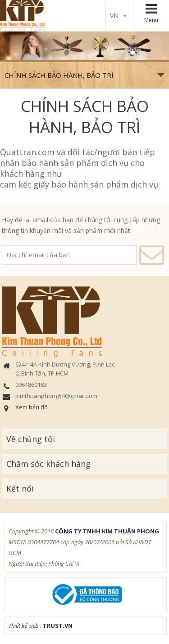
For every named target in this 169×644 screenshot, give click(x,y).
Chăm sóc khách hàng (48, 464)
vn (118, 16)
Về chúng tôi (31, 439)
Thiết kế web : (25, 626)
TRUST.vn (58, 626)
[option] (84, 46)
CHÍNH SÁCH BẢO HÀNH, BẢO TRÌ (84, 75)
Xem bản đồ (32, 407)
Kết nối (20, 488)
